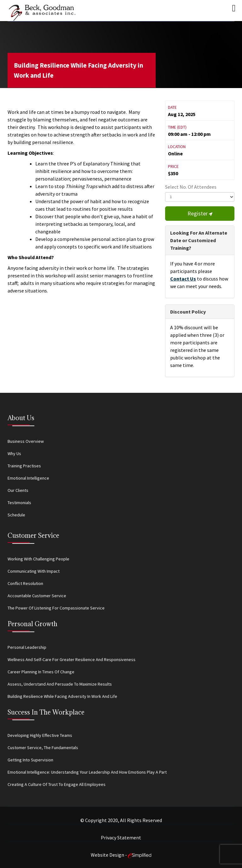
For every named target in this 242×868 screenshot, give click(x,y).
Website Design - (121, 855)
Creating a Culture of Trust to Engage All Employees (57, 784)
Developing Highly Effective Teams (40, 735)
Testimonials (19, 503)
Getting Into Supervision (30, 760)
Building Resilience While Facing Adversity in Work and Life (78, 70)
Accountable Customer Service (37, 596)
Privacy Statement (121, 837)
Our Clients (18, 490)
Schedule (16, 515)
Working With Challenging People (38, 559)
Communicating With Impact (34, 571)
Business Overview (26, 441)
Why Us (14, 453)
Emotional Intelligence (28, 478)
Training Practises (24, 466)
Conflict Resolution (25, 583)
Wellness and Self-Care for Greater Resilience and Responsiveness (72, 659)
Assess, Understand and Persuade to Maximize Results (60, 684)
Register (200, 213)
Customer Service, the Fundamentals (43, 748)
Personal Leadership (27, 647)
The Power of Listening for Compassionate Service (56, 608)
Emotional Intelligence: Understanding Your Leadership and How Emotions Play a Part (87, 772)
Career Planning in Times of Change (41, 672)
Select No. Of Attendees (191, 187)
